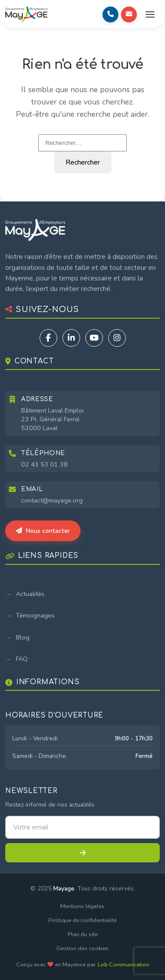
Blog (23, 637)
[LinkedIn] (71, 338)
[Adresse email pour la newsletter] (82, 827)
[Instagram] (117, 338)
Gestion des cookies (82, 948)
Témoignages (35, 615)
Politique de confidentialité (82, 920)
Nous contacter (43, 531)
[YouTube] (94, 338)
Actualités (30, 594)
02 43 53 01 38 (44, 464)
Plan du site (83, 934)
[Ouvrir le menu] (150, 14)
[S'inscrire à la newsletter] (82, 853)
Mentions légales (82, 906)
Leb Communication (123, 965)
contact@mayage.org (52, 500)
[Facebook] (48, 338)
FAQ (22, 659)
